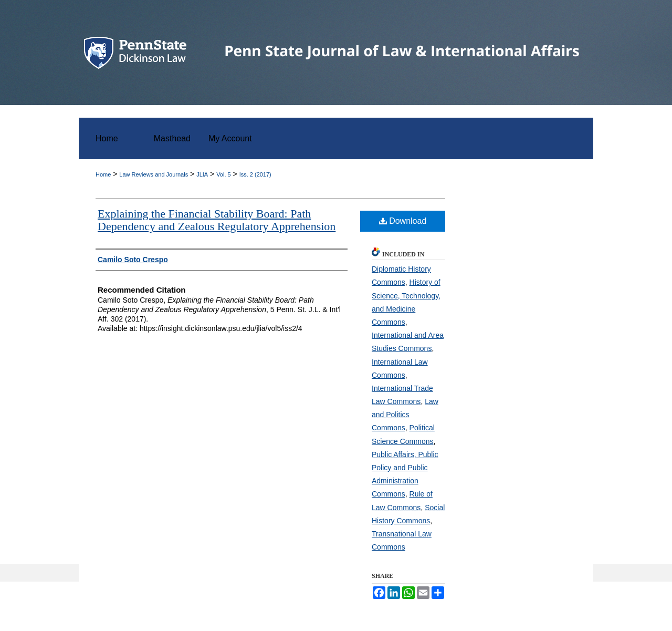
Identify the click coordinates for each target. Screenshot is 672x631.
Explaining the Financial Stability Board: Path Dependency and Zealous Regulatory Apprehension (217, 220)
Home (103, 174)
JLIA (202, 174)
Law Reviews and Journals (154, 174)
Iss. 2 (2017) (255, 174)
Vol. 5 (224, 174)
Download (403, 221)
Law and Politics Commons (405, 415)
